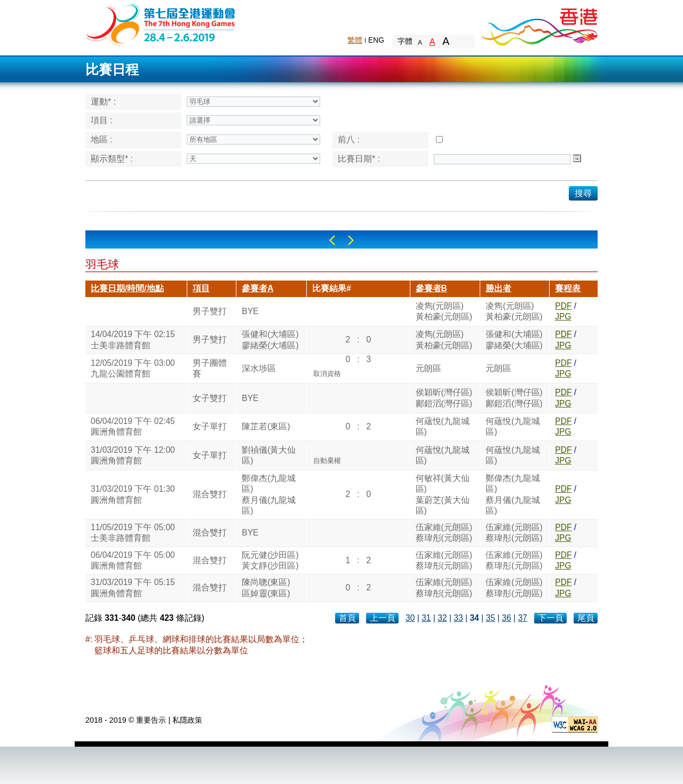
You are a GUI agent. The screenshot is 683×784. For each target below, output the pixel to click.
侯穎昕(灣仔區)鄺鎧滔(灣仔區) (444, 398)
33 (458, 618)
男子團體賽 (210, 368)
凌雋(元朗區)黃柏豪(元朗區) (444, 311)
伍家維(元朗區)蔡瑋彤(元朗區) (444, 533)
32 (442, 618)
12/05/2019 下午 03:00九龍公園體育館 (133, 368)
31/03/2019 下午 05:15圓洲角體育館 (133, 587)
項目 (201, 288)
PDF (563, 306)
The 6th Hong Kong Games (161, 24)
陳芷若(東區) (266, 426)
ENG (376, 40)
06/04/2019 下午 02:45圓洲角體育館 (133, 426)
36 (507, 618)
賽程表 (568, 288)
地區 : (102, 139)
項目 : (102, 120)
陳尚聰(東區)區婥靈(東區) (266, 587)
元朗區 (428, 368)
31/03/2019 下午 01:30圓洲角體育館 (133, 494)
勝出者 (498, 288)
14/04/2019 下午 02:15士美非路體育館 (133, 339)
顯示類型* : (112, 159)
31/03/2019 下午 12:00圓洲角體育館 (133, 455)
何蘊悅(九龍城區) (443, 426)
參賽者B (431, 288)
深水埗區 (259, 368)
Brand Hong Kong (539, 24)
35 (490, 618)
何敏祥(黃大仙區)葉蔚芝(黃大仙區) (443, 494)
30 (410, 618)
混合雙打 (210, 494)
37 (523, 618)
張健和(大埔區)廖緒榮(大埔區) (270, 339)
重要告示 (151, 720)
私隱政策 (187, 720)
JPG (563, 317)
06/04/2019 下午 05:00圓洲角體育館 (133, 560)
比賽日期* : (359, 159)
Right (351, 240)
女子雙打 (210, 398)
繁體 (355, 40)
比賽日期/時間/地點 (127, 288)
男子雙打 (210, 311)
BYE (250, 311)
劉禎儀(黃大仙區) (269, 455)
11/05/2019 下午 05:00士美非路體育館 (133, 533)
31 (426, 618)
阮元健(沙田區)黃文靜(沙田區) (270, 560)
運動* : (103, 102)
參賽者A (257, 288)
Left (332, 240)
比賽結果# (332, 288)
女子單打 (210, 426)
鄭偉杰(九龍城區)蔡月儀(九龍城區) (269, 494)
